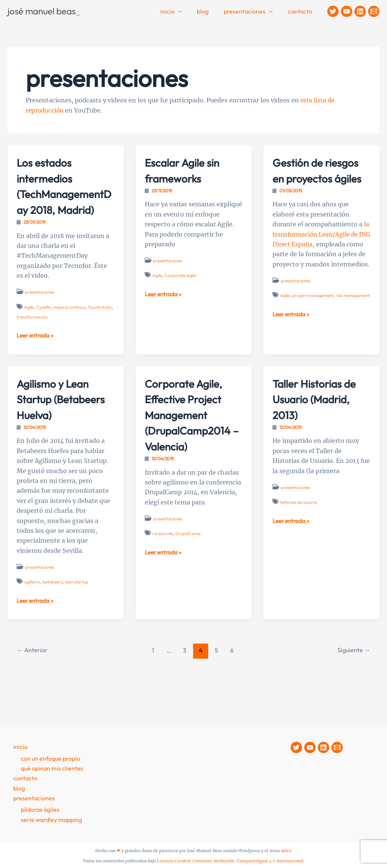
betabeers (54, 613)
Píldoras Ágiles (40, 810)
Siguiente (353, 682)
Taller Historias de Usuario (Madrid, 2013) (321, 414)
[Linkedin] (360, 11)
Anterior (33, 682)
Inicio (182, 12)
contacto (302, 11)
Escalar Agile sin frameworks (188, 170)
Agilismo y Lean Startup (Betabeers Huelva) (58, 422)
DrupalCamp (188, 549)
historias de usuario (300, 518)
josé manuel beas (44, 11)
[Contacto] (374, 11)
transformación (45, 333)
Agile (29, 323)
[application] (189, 12)
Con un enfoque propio (50, 758)
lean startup (79, 613)
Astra (286, 851)
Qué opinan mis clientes (52, 768)
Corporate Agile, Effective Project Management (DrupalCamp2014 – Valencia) (191, 430)
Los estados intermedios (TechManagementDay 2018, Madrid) (65, 193)
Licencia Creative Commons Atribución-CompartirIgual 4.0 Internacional (230, 861)
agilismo (33, 613)
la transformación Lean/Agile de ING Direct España (321, 250)
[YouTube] (347, 11)
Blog (210, 11)
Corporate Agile (181, 275)
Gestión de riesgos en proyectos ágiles (316, 178)
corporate (163, 549)
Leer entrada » (36, 351)
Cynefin (45, 323)
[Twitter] (333, 11)
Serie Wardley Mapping (51, 820)
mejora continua (72, 323)
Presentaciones (253, 12)
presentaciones (40, 308)
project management (314, 321)
